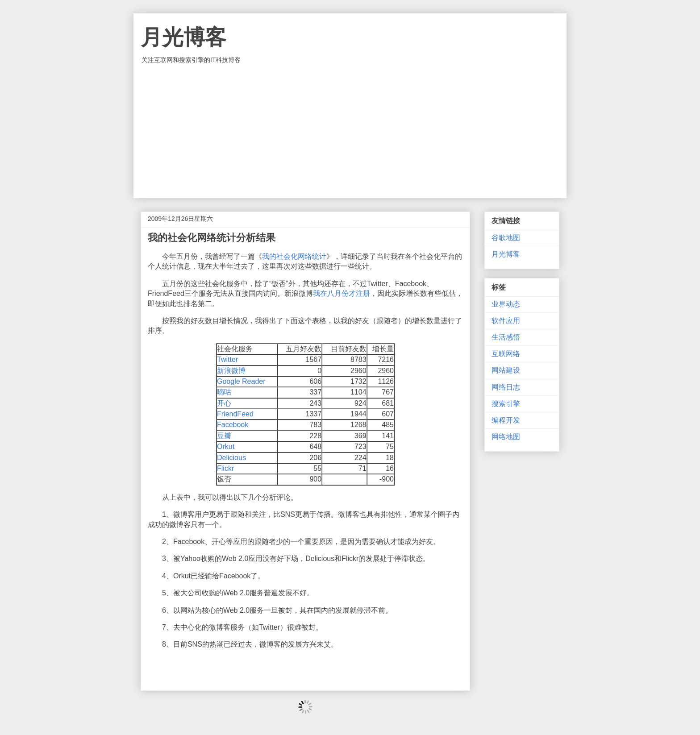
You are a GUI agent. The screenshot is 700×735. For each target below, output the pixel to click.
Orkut (226, 446)
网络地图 (506, 437)
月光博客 (183, 37)
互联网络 (506, 354)
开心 (224, 403)
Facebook (233, 425)
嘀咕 (224, 392)
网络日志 (506, 387)
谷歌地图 (506, 238)
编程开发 (506, 420)
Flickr (225, 468)
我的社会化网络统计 (294, 256)
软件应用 (506, 321)
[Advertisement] (350, 131)
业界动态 (506, 304)
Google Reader (241, 381)
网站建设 (506, 370)
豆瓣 (224, 436)
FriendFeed (235, 414)
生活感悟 (506, 337)
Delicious (231, 458)
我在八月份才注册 (342, 293)
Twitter (227, 359)
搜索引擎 (506, 404)
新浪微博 (231, 371)
